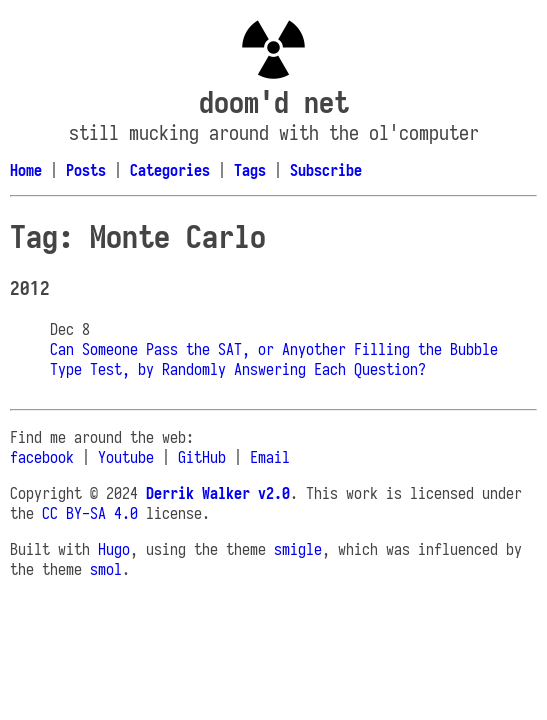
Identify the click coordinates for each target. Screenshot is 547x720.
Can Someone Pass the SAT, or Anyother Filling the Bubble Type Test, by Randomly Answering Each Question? (274, 359)
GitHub (202, 457)
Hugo (114, 549)
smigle (298, 549)
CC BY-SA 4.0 (90, 513)
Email (270, 457)
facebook (42, 457)
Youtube (126, 457)
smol (106, 569)
